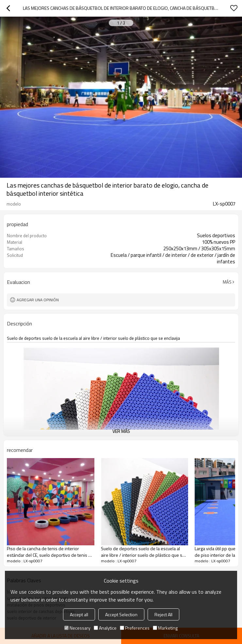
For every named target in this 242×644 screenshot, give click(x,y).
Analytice (105, 628)
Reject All (163, 614)
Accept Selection (121, 614)
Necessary (77, 628)
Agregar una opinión (38, 300)
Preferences (135, 628)
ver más (121, 431)
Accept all (79, 614)
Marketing (165, 628)
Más (227, 282)
